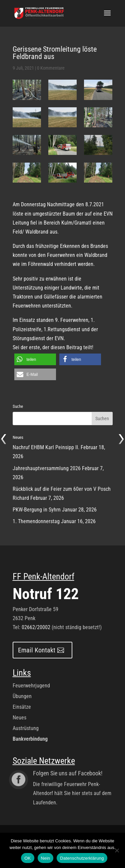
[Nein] (117, 850)
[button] (35, 359)
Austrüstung (26, 728)
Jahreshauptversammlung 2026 (47, 468)
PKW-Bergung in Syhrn (37, 510)
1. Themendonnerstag (36, 521)
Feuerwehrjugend (31, 686)
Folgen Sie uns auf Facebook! (68, 773)
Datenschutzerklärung (82, 858)
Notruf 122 (46, 594)
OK (27, 858)
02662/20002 (36, 627)
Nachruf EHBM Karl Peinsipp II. (46, 447)
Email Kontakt (37, 650)
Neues (19, 718)
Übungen (22, 696)
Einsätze (22, 707)
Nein (46, 858)
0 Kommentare (51, 68)
